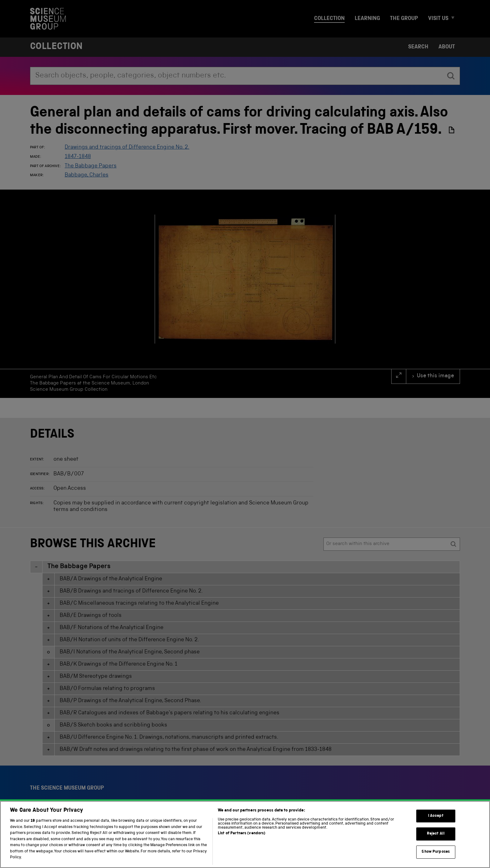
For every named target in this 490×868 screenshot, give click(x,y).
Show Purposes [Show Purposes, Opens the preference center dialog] (436, 853)
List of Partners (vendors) (242, 835)
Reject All (436, 835)
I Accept (436, 817)
